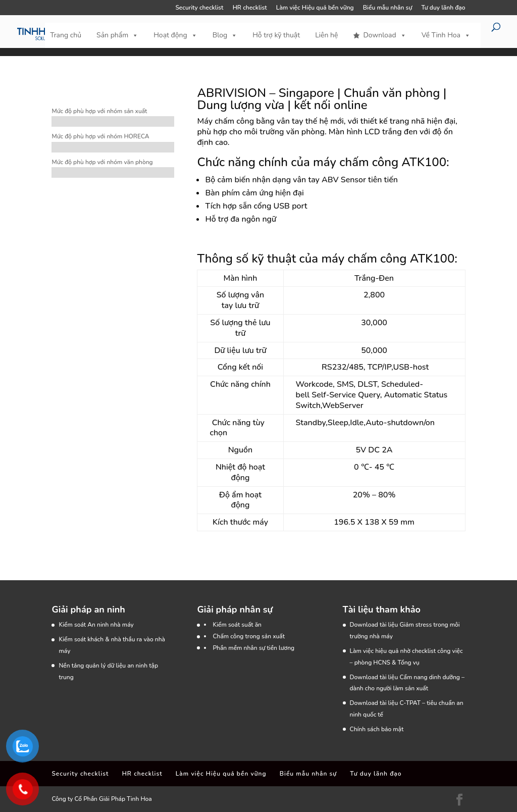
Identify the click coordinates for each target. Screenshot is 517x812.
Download (384, 35)
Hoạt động (175, 35)
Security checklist (199, 8)
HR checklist (250, 8)
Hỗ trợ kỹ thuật (276, 35)
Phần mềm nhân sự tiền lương (253, 648)
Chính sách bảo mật (377, 729)
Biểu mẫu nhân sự (387, 8)
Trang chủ (66, 35)
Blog (225, 35)
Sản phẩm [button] (117, 35)
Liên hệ (326, 35)
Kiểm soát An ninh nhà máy (96, 625)
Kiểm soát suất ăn (237, 625)
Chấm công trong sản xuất (249, 636)
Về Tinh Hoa (446, 35)
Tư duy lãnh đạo (443, 8)
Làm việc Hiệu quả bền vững (315, 8)
